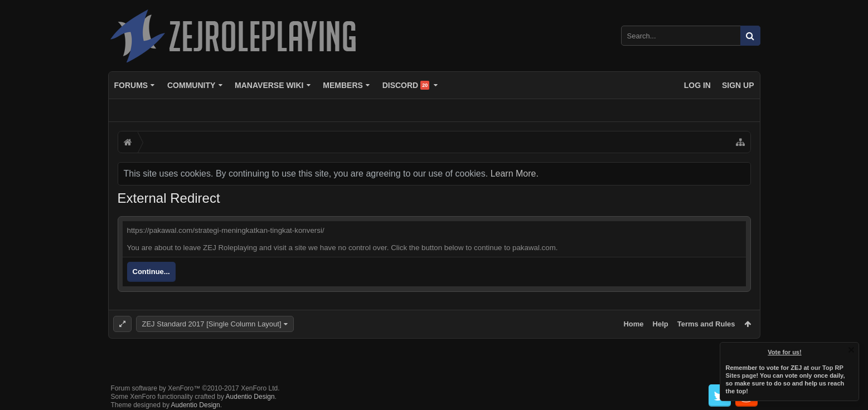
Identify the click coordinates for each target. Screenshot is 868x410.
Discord (406, 85)
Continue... (151, 272)
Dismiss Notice (851, 350)
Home (633, 324)
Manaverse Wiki (269, 85)
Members (343, 85)
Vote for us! (785, 352)
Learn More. (515, 174)
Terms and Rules (706, 324)
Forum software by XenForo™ (195, 379)
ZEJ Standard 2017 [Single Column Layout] (212, 324)
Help (661, 324)
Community (191, 85)
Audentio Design (250, 388)
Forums (131, 85)
